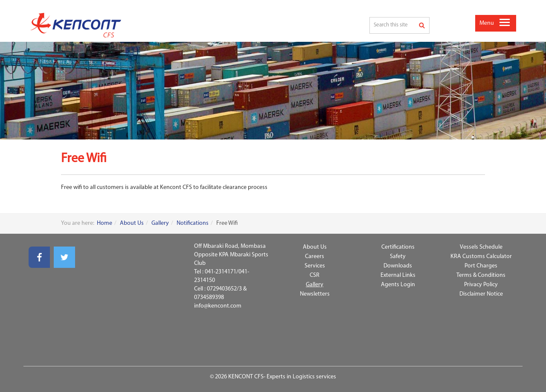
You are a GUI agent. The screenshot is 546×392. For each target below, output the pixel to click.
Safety (398, 257)
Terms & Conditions (481, 275)
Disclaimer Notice (481, 294)
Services (315, 266)
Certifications (398, 247)
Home (105, 223)
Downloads (398, 266)
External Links (398, 275)
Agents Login (398, 285)
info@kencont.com (218, 306)
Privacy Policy (481, 285)
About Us (132, 223)
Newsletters (315, 294)
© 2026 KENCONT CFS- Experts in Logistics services (273, 377)
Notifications (193, 223)
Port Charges (481, 266)
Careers (315, 257)
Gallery (160, 223)
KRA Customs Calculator (481, 257)
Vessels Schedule (481, 247)
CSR (315, 275)
